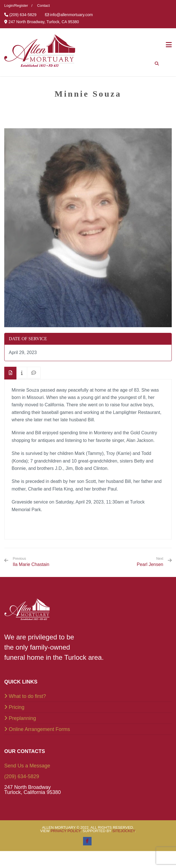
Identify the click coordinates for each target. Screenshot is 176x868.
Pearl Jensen (150, 564)
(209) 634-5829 (22, 776)
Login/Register (16, 6)
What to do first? (27, 696)
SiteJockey (123, 831)
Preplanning (22, 718)
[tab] (10, 373)
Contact (44, 6)
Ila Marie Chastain (31, 562)
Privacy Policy (66, 831)
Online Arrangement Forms (39, 729)
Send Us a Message (27, 766)
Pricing (17, 707)
